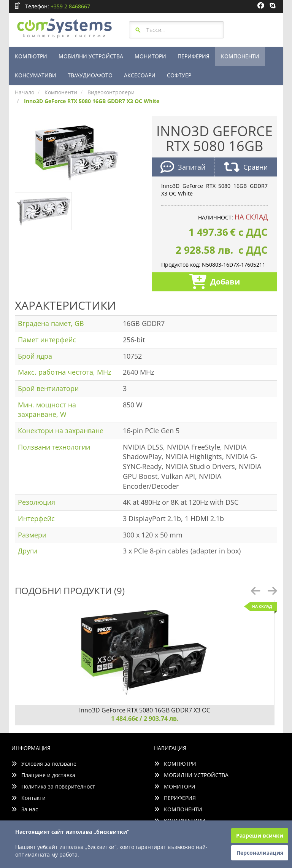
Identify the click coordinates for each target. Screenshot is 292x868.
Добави (215, 282)
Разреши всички (260, 835)
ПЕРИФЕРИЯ (194, 56)
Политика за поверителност (53, 786)
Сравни (246, 168)
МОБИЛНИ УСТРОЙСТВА (91, 56)
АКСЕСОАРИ (140, 75)
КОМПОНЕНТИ (240, 56)
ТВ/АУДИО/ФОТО (90, 75)
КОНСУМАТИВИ (36, 75)
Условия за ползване (44, 764)
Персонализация (260, 853)
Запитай (183, 168)
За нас (25, 809)
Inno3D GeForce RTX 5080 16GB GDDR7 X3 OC (145, 710)
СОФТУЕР (179, 75)
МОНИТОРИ (150, 56)
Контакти (29, 798)
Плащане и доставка (43, 775)
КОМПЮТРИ (31, 56)
